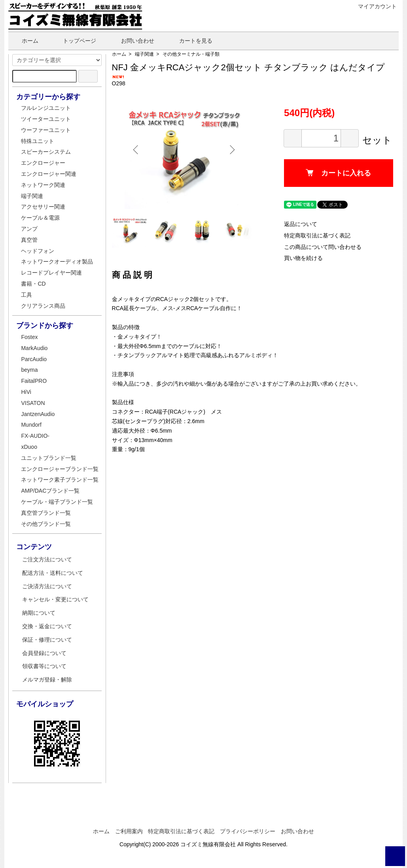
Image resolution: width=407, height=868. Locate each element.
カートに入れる (342, 183)
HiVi (26, 392)
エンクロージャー (43, 163)
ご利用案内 (129, 831)
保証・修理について (47, 640)
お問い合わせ (132, 41)
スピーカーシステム (46, 152)
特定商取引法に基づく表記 (323, 245)
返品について (307, 234)
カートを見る (190, 41)
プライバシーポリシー (248, 831)
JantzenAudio (38, 414)
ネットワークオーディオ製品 (57, 262)
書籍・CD (33, 284)
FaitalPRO (34, 381)
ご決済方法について (47, 586)
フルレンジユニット (46, 108)
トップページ (74, 41)
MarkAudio (34, 348)
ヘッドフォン (38, 251)
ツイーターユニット (46, 119)
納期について (39, 613)
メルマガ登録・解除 (47, 680)
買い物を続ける (309, 268)
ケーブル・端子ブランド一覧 (57, 502)
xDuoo (29, 447)
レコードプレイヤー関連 (51, 273)
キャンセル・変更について (55, 599)
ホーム (24, 41)
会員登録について (44, 653)
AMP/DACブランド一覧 (50, 491)
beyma (29, 370)
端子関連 (144, 54)
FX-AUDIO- (35, 436)
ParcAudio (34, 359)
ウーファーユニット (46, 130)
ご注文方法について (47, 559)
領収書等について (44, 666)
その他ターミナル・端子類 (191, 54)
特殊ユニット (38, 141)
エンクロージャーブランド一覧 (60, 469)
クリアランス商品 (43, 306)
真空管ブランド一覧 (46, 513)
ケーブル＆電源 (40, 218)
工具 (27, 295)
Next (235, 150)
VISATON (33, 403)
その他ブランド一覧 (46, 524)
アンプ (29, 229)
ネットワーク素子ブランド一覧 (60, 480)
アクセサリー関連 (43, 207)
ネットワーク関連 (43, 185)
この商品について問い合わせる (329, 257)
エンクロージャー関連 (49, 174)
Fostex (29, 337)
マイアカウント (373, 6)
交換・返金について (47, 626)
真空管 (29, 240)
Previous (140, 150)
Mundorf (31, 425)
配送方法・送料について (53, 573)
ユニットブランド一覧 (49, 458)
